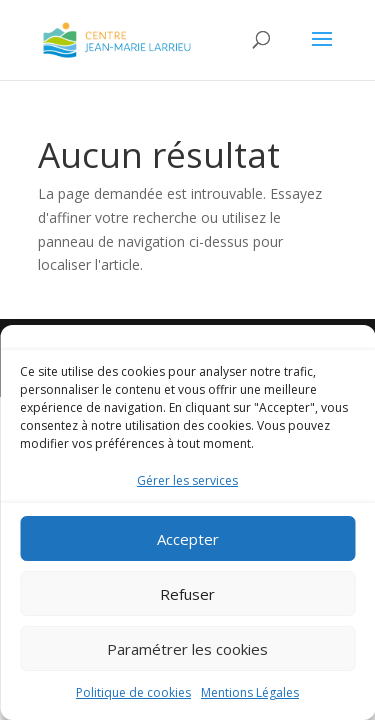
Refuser (187, 594)
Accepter (188, 539)
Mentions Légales (250, 692)
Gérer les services (187, 480)
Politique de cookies (133, 692)
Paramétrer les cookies (187, 649)
